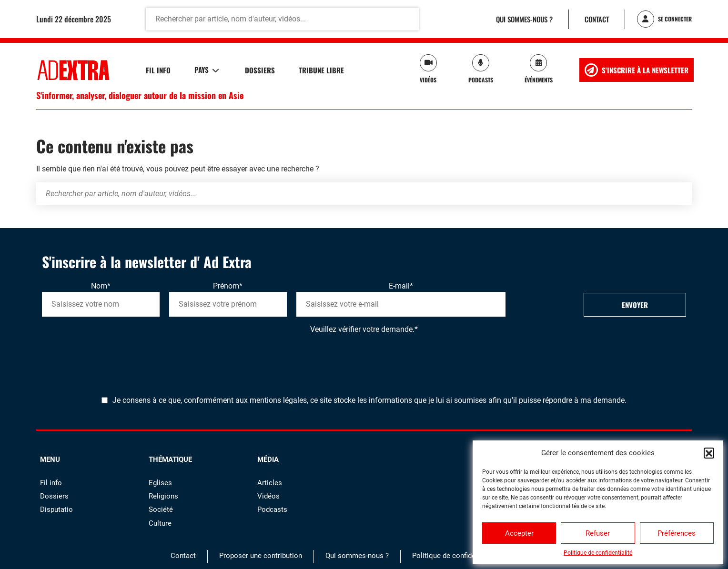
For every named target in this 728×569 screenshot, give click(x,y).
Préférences (677, 533)
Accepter (519, 533)
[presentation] (114, 354)
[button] (709, 453)
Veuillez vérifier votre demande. (364, 329)
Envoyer (635, 305)
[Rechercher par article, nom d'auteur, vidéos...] (282, 19)
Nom (101, 286)
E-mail (401, 286)
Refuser (598, 533)
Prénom (228, 286)
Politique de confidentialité (598, 553)
